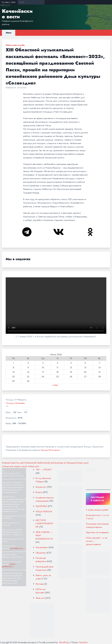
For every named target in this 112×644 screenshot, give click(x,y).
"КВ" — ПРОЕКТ (44, 470)
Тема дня (40, 598)
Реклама (40, 584)
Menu (9, 33)
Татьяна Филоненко (50, 450)
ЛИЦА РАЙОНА (44, 512)
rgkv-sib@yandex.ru (17, 548)
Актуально (41, 487)
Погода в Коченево (15, 403)
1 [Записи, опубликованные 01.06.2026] (13, 363)
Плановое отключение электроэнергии (97, 525)
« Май (55, 385)
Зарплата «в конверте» (97, 532)
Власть (39, 492)
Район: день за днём (15, 45)
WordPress (64, 642)
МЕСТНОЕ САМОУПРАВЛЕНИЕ (44, 524)
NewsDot (83, 642)
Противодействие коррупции (44, 568)
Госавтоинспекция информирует (45, 499)
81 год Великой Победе (43, 480)
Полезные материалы (41, 560)
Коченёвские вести (17, 14)
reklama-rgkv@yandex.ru (9, 565)
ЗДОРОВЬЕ (41, 506)
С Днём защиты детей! (97, 510)
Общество (41, 553)
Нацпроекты (42, 547)
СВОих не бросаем (40, 591)
